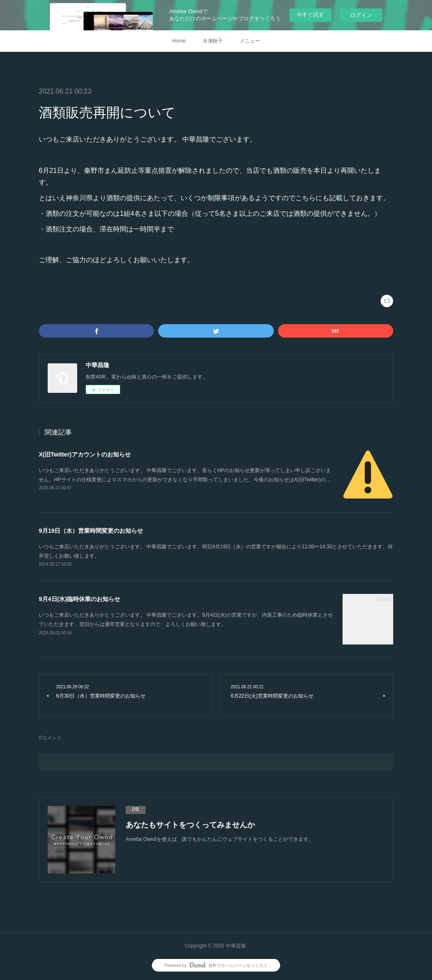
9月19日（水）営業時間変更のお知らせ (91, 531)
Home (179, 41)
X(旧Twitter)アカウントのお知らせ (85, 454)
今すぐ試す (310, 15)
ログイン (361, 15)
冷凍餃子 (213, 41)
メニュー (250, 41)
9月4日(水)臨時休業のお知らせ (80, 599)
